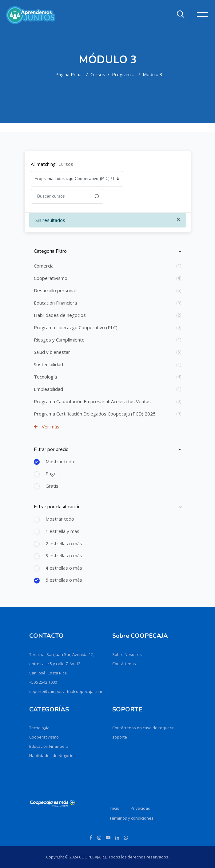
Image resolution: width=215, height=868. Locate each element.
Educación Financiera (55, 303)
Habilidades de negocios (60, 315)
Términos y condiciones (131, 818)
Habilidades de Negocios (52, 755)
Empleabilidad (48, 389)
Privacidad (141, 808)
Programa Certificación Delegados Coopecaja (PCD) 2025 (95, 414)
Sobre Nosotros (127, 654)
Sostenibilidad (48, 364)
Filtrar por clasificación (57, 507)
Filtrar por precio (51, 449)
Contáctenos (124, 664)
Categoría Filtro (50, 251)
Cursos (98, 74)
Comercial (44, 266)
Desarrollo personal (55, 290)
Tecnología (45, 377)
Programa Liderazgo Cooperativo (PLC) (124, 74)
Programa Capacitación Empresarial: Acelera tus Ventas (92, 401)
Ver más (47, 427)
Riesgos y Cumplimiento (59, 340)
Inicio (115, 808)
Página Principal (70, 74)
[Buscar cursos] (61, 196)
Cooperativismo (51, 278)
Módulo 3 (153, 74)
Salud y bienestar (52, 352)
